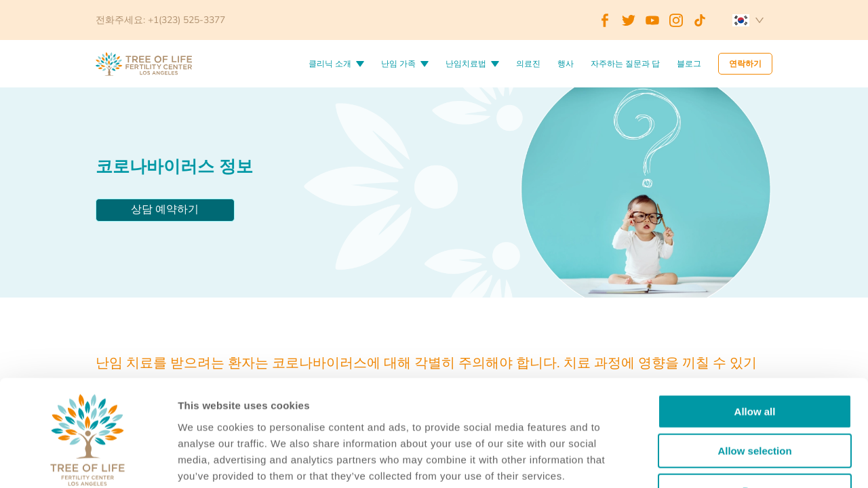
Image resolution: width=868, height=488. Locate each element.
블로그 (689, 64)
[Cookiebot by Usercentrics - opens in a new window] (88, 462)
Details (697, 461)
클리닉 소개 (330, 64)
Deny (755, 402)
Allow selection (754, 362)
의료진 (528, 64)
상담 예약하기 (165, 209)
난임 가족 (398, 64)
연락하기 (745, 64)
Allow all (755, 322)
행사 (566, 64)
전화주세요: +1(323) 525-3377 (160, 20)
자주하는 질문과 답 (625, 64)
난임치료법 (466, 64)
